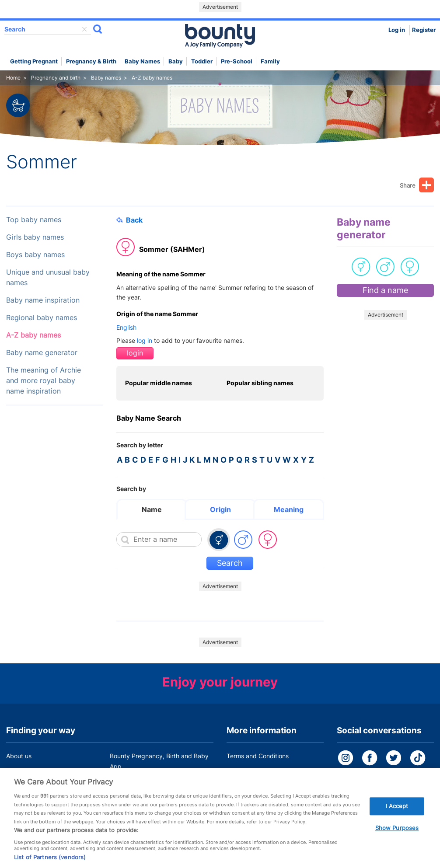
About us (19, 756)
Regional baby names (42, 318)
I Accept (397, 817)
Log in (397, 30)
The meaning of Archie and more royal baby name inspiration (44, 381)
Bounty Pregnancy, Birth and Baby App (159, 761)
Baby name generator (42, 353)
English (126, 327)
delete (84, 29)
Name (152, 509)
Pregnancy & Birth (91, 61)
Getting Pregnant (34, 61)
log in (145, 340)
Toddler (202, 61)
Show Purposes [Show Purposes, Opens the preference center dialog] (397, 839)
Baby (176, 61)
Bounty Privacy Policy (258, 772)
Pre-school (237, 61)
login (135, 353)
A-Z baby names (33, 335)
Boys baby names (35, 255)
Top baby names (34, 220)
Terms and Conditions (258, 756)
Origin (220, 509)
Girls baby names (35, 237)
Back (129, 220)
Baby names (142, 61)
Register (424, 30)
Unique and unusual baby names (48, 277)
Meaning (289, 509)
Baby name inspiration (43, 300)
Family (270, 61)
